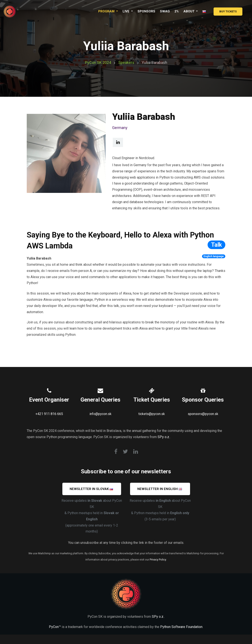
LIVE (126, 11)
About (189, 11)
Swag (165, 11)
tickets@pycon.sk (152, 414)
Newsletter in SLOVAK (91, 489)
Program (107, 11)
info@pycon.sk (100, 414)
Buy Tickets (228, 11)
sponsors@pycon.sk (203, 414)
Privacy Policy (158, 560)
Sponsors (146, 11)
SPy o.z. (164, 437)
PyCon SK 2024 (98, 62)
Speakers (126, 62)
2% (177, 11)
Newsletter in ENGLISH (160, 489)
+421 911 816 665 (49, 414)
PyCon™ (55, 627)
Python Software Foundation (181, 627)
